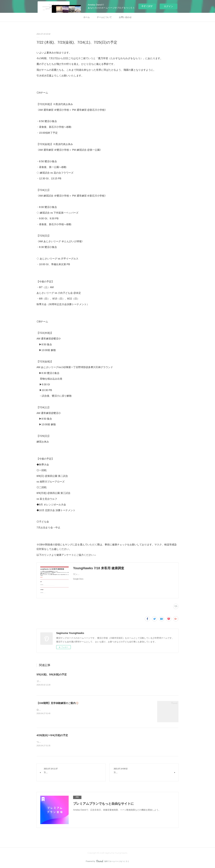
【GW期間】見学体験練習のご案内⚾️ (58, 703)
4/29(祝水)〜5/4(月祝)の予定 (52, 736)
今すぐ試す (147, 6)
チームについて (104, 17)
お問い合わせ (125, 17)
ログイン (169, 6)
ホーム (87, 17)
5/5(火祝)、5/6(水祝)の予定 (52, 674)
